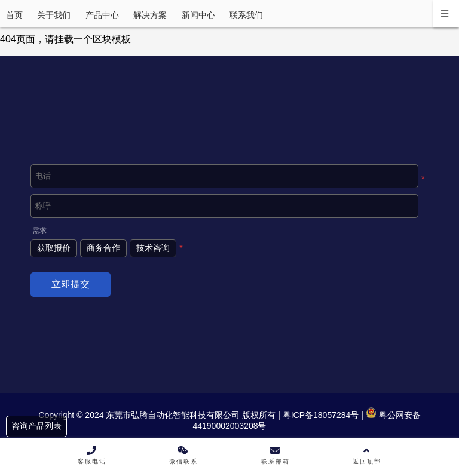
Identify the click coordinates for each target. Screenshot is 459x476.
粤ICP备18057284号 (320, 415)
